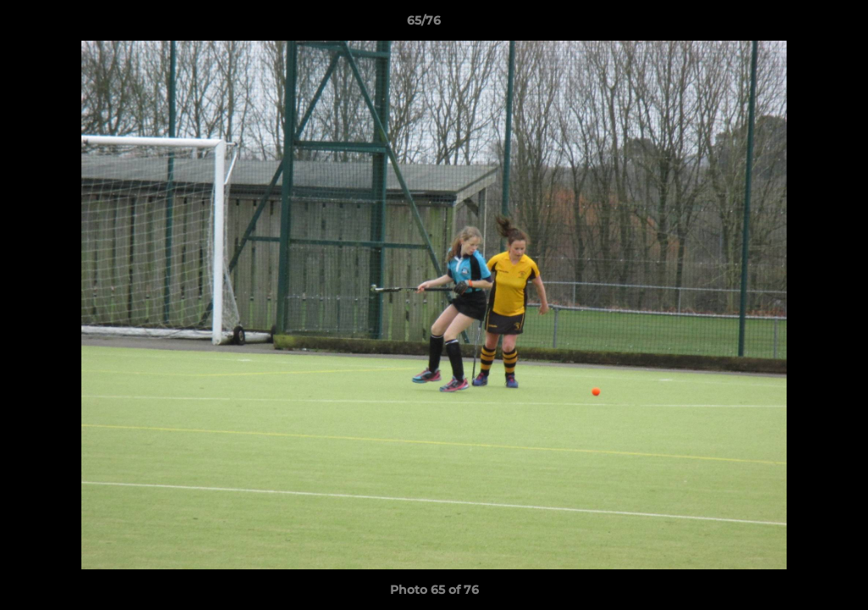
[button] (797, 25)
